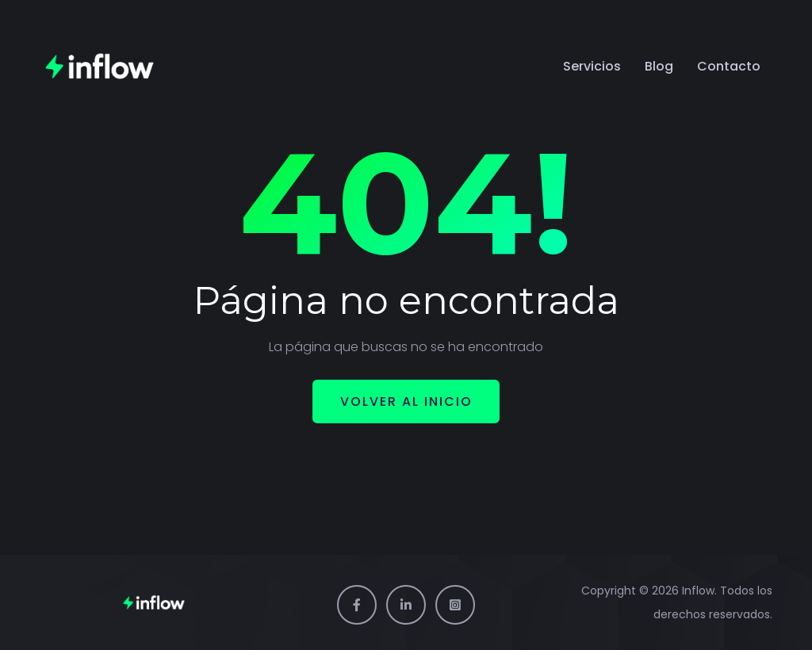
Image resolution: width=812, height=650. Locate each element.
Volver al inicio (406, 401)
